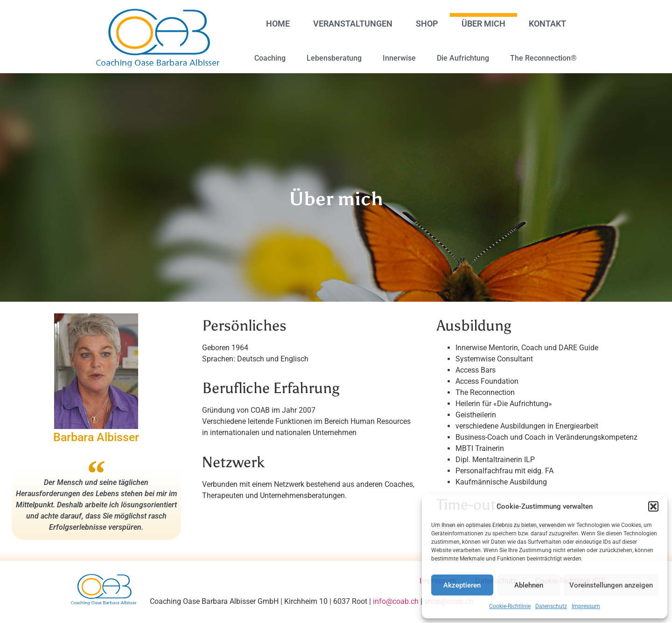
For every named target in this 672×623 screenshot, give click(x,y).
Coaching (270, 58)
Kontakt (547, 24)
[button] (653, 506)
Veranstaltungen (353, 24)
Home (278, 24)
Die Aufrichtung (463, 58)
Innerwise (399, 58)
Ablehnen (529, 585)
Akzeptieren (462, 585)
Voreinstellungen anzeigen (611, 585)
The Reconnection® (543, 58)
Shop (427, 24)
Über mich (483, 24)
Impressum (586, 606)
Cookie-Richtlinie (510, 606)
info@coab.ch (396, 601)
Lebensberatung (334, 58)
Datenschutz (551, 606)
